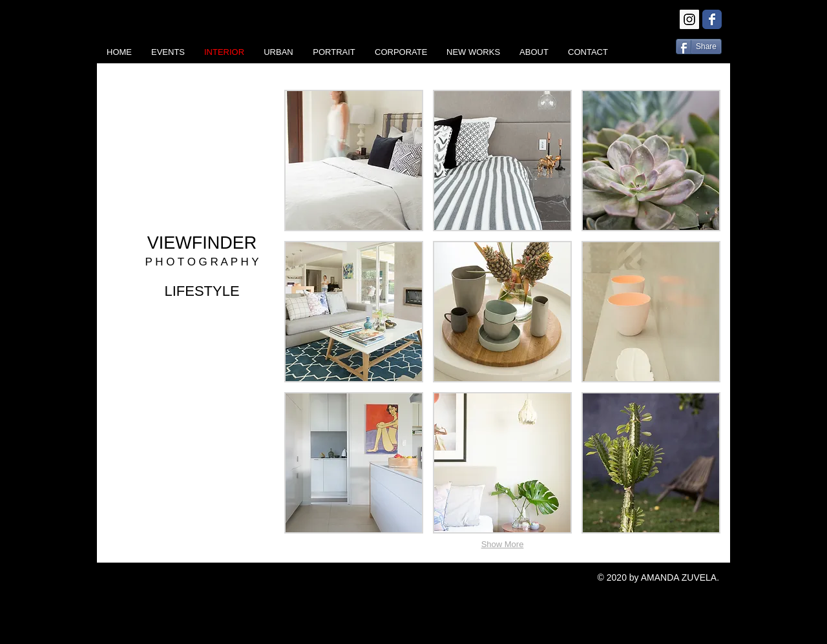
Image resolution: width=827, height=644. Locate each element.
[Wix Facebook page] (712, 19)
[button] (354, 161)
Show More (503, 544)
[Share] (699, 47)
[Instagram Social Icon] (689, 19)
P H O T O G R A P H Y (202, 262)
